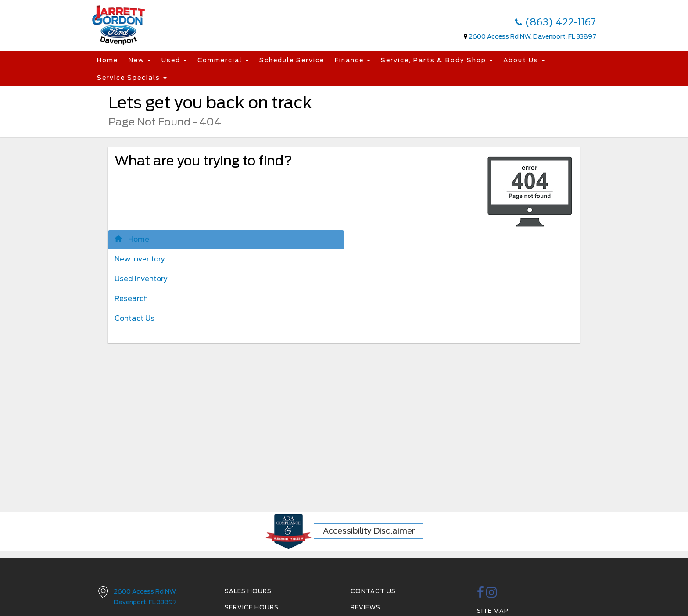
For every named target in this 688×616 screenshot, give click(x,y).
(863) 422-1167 (556, 22)
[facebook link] (481, 595)
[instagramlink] (492, 595)
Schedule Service (292, 60)
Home (107, 60)
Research (131, 299)
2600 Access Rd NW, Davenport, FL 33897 (532, 36)
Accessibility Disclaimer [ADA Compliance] (369, 531)
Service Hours (252, 607)
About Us (524, 60)
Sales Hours (248, 591)
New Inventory (140, 259)
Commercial (223, 60)
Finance (353, 60)
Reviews (365, 607)
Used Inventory (141, 279)
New (140, 60)
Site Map (493, 611)
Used (174, 60)
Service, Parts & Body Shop (437, 60)
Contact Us (134, 318)
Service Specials (132, 78)
